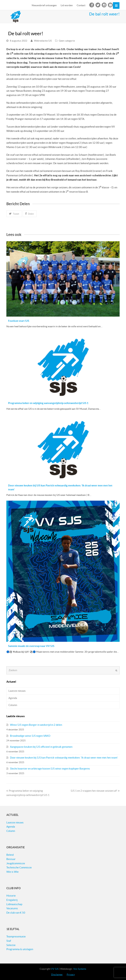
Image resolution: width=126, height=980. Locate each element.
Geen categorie (67, 41)
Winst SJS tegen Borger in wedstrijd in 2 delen (36, 725)
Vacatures (12, 908)
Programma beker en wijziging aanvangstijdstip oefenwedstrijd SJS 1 (48, 403)
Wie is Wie (12, 872)
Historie (11, 896)
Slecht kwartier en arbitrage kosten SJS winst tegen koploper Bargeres (50, 769)
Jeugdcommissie (16, 863)
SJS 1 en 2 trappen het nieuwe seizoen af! (95, 791)
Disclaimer (57, 975)
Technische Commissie (19, 867)
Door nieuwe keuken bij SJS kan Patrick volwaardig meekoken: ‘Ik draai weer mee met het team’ (64, 758)
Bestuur (11, 859)
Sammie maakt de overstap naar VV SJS (31, 646)
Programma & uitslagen (20, 949)
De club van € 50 (16, 913)
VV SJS (55, 969)
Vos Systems (80, 969)
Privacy (71, 975)
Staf (9, 941)
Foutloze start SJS (19, 321)
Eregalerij (12, 900)
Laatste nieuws (17, 691)
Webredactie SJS (43, 41)
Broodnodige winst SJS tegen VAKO (30, 736)
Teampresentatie (16, 936)
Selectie (11, 945)
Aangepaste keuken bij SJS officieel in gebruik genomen (41, 747)
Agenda (13, 698)
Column (13, 705)
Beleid (10, 855)
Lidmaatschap (14, 904)
